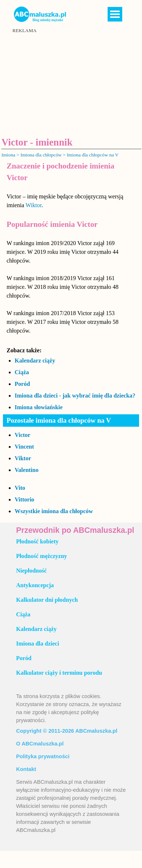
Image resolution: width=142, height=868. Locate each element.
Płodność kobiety (37, 541)
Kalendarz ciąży (35, 361)
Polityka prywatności (43, 756)
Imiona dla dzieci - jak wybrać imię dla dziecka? (75, 396)
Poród (22, 384)
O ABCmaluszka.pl (40, 744)
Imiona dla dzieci (38, 644)
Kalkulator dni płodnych (47, 600)
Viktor (23, 458)
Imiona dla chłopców (41, 155)
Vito (20, 488)
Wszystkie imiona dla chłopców (54, 511)
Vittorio (25, 499)
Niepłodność (31, 571)
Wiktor (34, 205)
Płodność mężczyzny (42, 556)
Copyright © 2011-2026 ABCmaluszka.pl (67, 731)
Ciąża (22, 372)
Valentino (27, 470)
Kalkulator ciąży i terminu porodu (59, 673)
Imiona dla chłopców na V (93, 155)
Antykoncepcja (35, 585)
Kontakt (26, 769)
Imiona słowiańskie (39, 407)
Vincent (24, 447)
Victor (23, 435)
